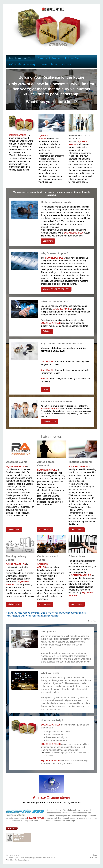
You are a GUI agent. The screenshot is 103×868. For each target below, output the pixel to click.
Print (9, 855)
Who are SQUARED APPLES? (56, 289)
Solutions (47, 331)
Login (95, 855)
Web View (94, 857)
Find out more (14, 530)
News (45, 389)
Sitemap (16, 855)
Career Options (49, 421)
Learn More (48, 241)
